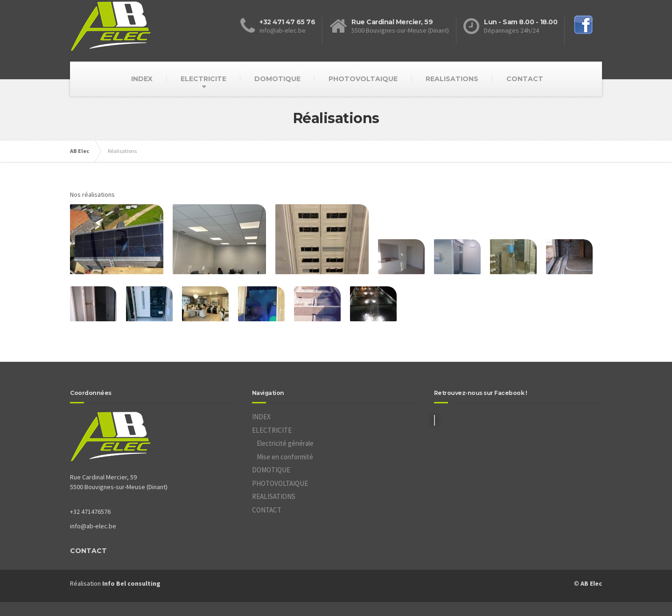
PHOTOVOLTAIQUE (363, 79)
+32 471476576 (90, 512)
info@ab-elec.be (93, 526)
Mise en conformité (285, 457)
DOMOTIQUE (277, 79)
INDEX (142, 79)
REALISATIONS (452, 79)
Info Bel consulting (131, 583)
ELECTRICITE (203, 79)
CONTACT (525, 79)
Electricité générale (285, 443)
